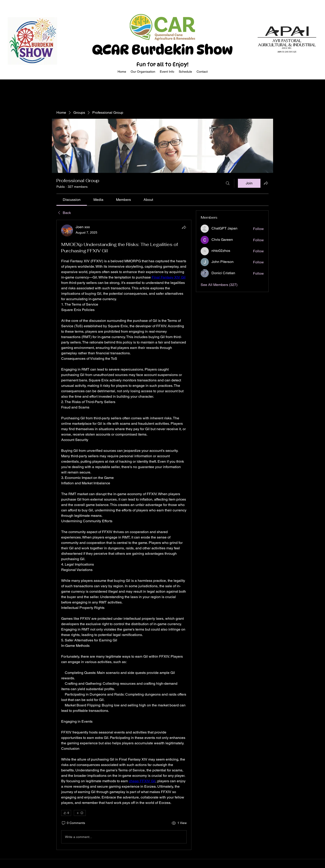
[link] (72, 200)
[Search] (228, 183)
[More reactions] (80, 813)
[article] (124, 535)
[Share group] (266, 183)
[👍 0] (66, 813)
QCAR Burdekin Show (162, 50)
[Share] (184, 227)
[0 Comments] (73, 823)
